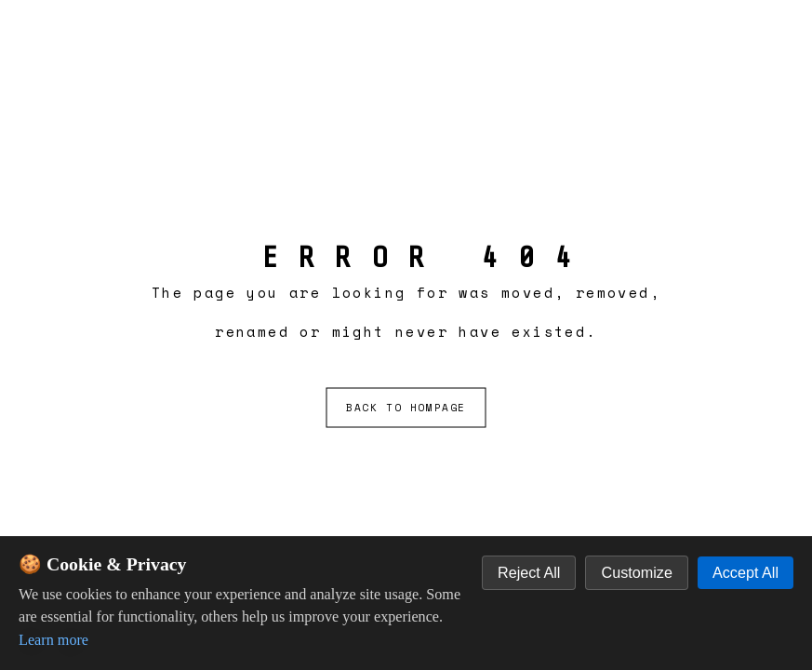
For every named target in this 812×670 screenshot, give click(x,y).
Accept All (745, 572)
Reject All (529, 572)
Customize (636, 572)
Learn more (53, 640)
